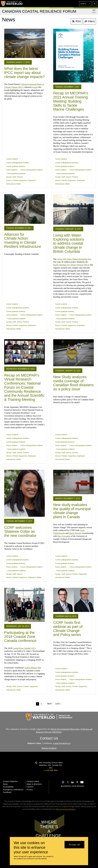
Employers (32, 180)
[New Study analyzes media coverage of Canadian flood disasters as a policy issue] (73, 353)
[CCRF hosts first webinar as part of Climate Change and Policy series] (73, 600)
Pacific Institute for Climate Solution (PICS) (71, 265)
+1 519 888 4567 (51, 770)
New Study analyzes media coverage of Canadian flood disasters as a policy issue (73, 383)
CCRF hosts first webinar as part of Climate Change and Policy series (68, 629)
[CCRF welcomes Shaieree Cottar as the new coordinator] (24, 493)
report (35, 87)
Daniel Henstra (75, 533)
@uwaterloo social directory (72, 786)
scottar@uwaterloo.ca (62, 743)
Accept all (74, 845)
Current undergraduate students (18, 163)
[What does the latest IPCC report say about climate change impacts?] (24, 43)
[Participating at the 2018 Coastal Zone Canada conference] (24, 605)
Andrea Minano (31, 668)
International (11, 184)
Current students (12, 159)
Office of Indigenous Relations (66, 809)
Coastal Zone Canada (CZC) (24, 648)
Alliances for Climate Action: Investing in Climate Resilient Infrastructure (23, 240)
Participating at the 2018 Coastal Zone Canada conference (20, 637)
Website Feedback (49, 748)
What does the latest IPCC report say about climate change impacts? (24, 73)
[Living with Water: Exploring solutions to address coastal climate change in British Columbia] (73, 209)
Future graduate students (16, 174)
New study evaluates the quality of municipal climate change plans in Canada (72, 511)
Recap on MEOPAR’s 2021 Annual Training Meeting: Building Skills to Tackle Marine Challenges (71, 101)
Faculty (9, 177)
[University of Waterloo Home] (12, 4)
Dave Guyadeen (64, 536)
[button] (85, 4)
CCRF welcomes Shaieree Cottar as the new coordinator (20, 532)
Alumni (69, 177)
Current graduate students (16, 166)
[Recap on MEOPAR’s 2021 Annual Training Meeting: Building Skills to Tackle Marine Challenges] (73, 56)
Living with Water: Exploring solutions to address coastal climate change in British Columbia (69, 243)
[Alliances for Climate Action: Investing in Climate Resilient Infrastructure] (24, 209)
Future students (12, 170)
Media (19, 184)
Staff (14, 177)
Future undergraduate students (32, 170)
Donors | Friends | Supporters (17, 180)
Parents (20, 177)
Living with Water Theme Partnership (72, 259)
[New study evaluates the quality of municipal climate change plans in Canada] (73, 482)
